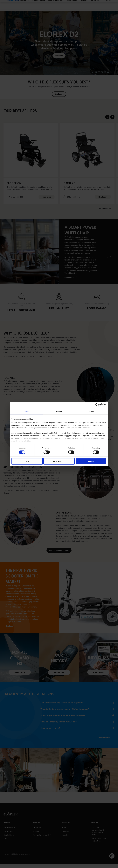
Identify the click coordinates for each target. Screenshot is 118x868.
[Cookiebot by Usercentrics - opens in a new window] (97, 405)
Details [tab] (59, 411)
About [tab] (92, 411)
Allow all (91, 461)
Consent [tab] (26, 411)
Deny (27, 461)
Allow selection (59, 461)
